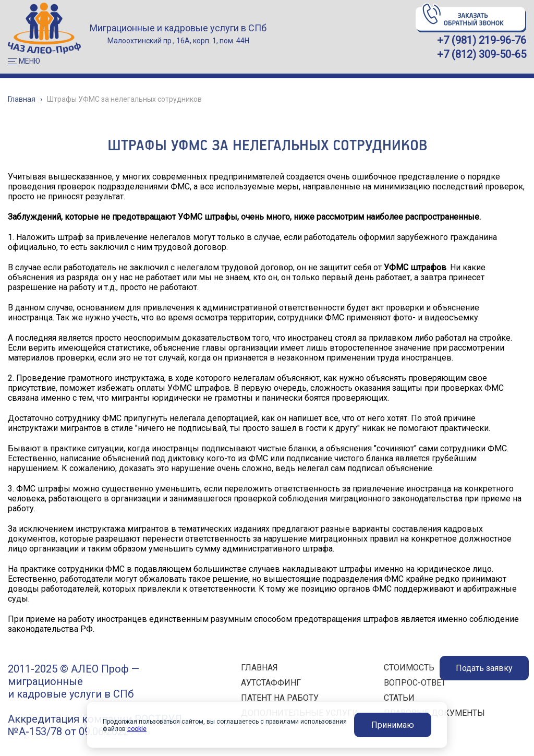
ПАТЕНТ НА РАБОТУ (280, 698)
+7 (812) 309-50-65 (482, 54)
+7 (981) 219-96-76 (482, 40)
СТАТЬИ (399, 698)
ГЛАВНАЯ (259, 668)
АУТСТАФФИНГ (271, 683)
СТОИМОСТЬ (409, 668)
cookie (137, 729)
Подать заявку (484, 668)
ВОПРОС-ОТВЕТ (415, 683)
